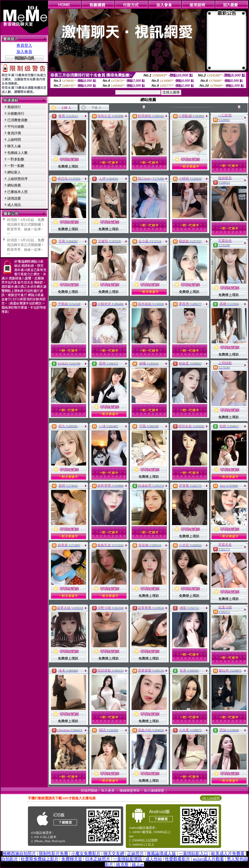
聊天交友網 (114, 854)
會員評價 (14, 133)
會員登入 (24, 45)
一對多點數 (16, 159)
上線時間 (14, 140)
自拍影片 (10, 859)
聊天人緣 (14, 146)
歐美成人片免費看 (228, 854)
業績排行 (14, 107)
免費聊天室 (72, 859)
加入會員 (24, 52)
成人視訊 (14, 205)
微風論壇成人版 (161, 854)
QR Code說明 (211, 798)
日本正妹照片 (98, 859)
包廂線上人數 (17, 153)
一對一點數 (16, 166)
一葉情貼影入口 (193, 854)
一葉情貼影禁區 (128, 859)
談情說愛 (14, 198)
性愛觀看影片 (177, 859)
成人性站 (154, 859)
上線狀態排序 (17, 179)
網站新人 (14, 172)
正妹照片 (135, 854)
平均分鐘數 (16, 127)
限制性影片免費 (54, 854)
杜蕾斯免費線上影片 (40, 859)
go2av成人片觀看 (208, 859)
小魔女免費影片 (86, 854)
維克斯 (122, 864)
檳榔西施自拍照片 (19, 854)
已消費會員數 (17, 120)
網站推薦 (14, 185)
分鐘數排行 (16, 113)
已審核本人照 (17, 192)
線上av (138, 864)
